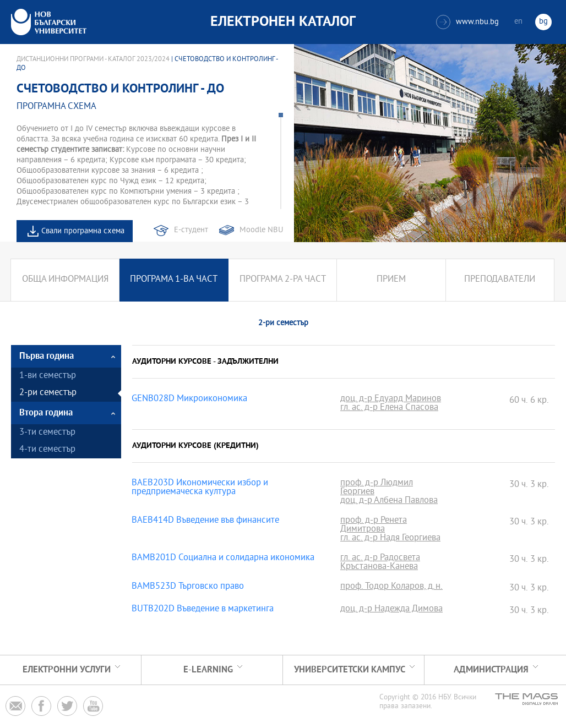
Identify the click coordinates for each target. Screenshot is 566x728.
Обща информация (65, 280)
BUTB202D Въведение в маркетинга (203, 610)
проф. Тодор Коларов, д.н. (391, 587)
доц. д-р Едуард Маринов (391, 399)
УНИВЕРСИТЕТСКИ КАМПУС (350, 670)
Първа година (47, 356)
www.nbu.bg (467, 22)
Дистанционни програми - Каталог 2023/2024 (93, 59)
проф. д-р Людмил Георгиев (377, 488)
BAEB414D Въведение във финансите (205, 521)
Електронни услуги (67, 670)
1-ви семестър (48, 376)
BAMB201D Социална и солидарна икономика (223, 559)
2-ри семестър (48, 393)
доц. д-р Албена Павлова (389, 501)
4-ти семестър (47, 450)
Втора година (46, 413)
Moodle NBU (261, 230)
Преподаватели (500, 280)
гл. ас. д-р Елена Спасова (389, 408)
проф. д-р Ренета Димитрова (374, 526)
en (518, 22)
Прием (391, 280)
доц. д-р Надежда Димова (391, 610)
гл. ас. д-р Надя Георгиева (390, 539)
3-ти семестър (47, 433)
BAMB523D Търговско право (188, 587)
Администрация (491, 670)
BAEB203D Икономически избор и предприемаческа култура (200, 488)
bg (543, 22)
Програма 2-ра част (283, 280)
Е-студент (191, 230)
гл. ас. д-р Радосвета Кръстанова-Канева (380, 563)
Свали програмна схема (83, 231)
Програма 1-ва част (174, 280)
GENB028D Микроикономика (189, 399)
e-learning (208, 670)
